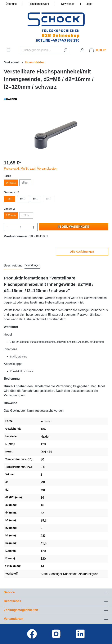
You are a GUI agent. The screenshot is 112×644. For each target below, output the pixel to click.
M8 (9, 199)
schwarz (11, 183)
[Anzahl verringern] (8, 227)
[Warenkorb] (98, 50)
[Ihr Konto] (82, 50)
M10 (22, 199)
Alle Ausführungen (82, 252)
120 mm (11, 215)
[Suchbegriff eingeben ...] (41, 50)
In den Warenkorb (74, 227)
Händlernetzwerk (39, 4)
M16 (49, 199)
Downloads (68, 4)
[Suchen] (66, 50)
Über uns (11, 4)
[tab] (13, 266)
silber (25, 183)
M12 (36, 199)
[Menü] (8, 50)
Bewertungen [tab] (32, 265)
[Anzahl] (21, 227)
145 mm (26, 215)
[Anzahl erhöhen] (34, 227)
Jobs (89, 4)
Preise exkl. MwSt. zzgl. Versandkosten (31, 169)
